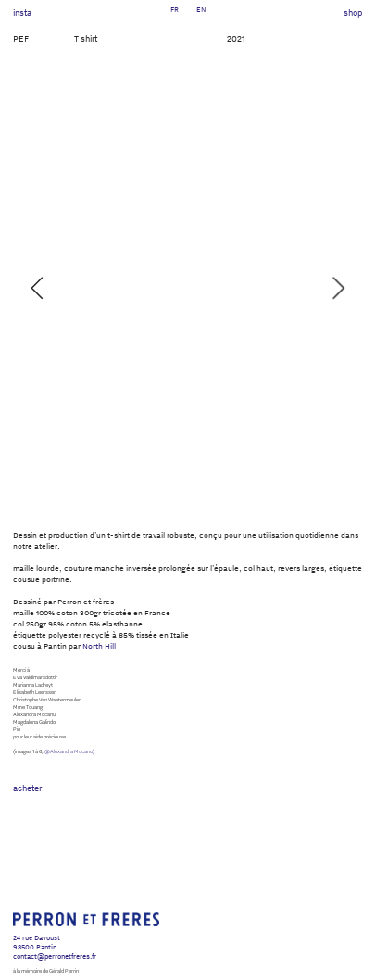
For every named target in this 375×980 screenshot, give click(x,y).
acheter (27, 788)
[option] (188, 287)
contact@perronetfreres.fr (55, 955)
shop (353, 12)
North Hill (99, 646)
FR (175, 9)
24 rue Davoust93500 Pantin (37, 942)
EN (201, 9)
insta (22, 12)
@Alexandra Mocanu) (69, 751)
